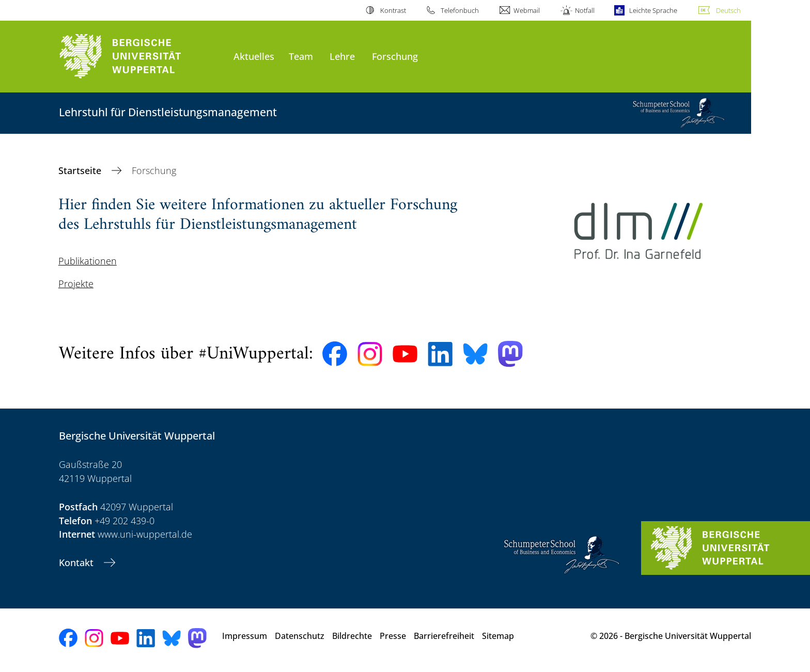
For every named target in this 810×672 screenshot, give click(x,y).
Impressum (245, 636)
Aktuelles (254, 56)
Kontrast (393, 10)
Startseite (81, 170)
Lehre (342, 56)
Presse (393, 636)
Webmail (527, 10)
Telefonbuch (460, 10)
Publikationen (88, 261)
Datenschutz (300, 636)
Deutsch (728, 10)
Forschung (395, 56)
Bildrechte (352, 636)
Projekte (76, 284)
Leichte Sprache (653, 10)
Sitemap (498, 636)
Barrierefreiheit (444, 636)
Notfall (585, 10)
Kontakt (77, 562)
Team (301, 56)
